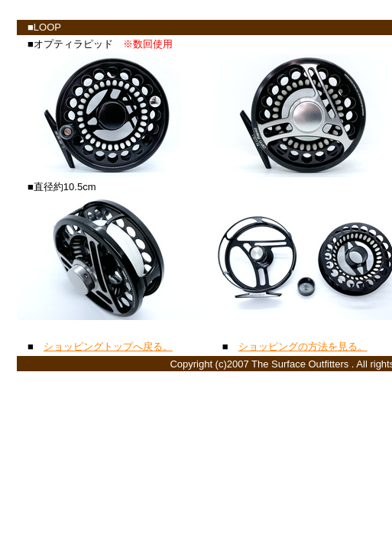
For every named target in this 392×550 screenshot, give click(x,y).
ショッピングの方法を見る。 (303, 346)
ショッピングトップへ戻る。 (108, 346)
